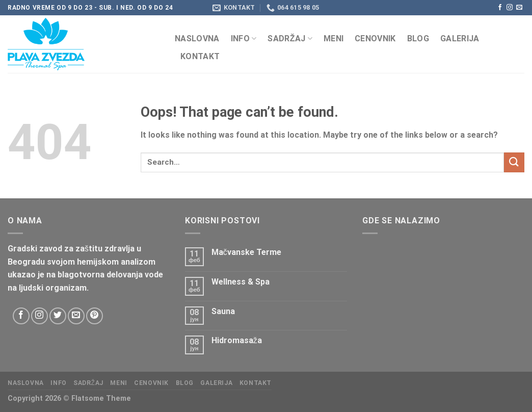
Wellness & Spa (241, 282)
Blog (418, 38)
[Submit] (514, 162)
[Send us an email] (519, 8)
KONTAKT (200, 56)
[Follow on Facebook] (500, 8)
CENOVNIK (375, 38)
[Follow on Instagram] (510, 8)
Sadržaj (290, 38)
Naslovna (197, 38)
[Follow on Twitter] (58, 316)
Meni (334, 38)
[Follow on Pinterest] (95, 316)
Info (244, 38)
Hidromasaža (237, 340)
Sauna (223, 311)
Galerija (460, 38)
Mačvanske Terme (246, 252)
